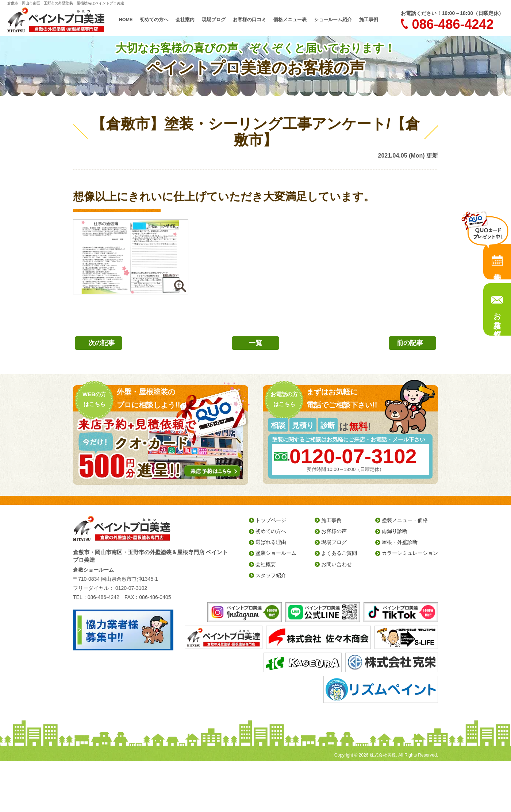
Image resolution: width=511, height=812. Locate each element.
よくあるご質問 (339, 553)
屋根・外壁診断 (400, 542)
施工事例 (362, 20)
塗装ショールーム (276, 553)
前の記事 (410, 343)
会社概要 (266, 564)
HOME (133, 20)
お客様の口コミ (250, 20)
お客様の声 (334, 531)
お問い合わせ (337, 564)
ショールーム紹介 (328, 20)
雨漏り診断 (395, 531)
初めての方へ (161, 20)
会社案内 (190, 20)
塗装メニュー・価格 (405, 520)
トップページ (271, 520)
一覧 (255, 343)
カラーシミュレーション (410, 553)
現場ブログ (217, 20)
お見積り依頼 (497, 316)
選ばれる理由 (271, 542)
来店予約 (497, 262)
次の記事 (101, 343)
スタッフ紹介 (271, 575)
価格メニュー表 (288, 20)
